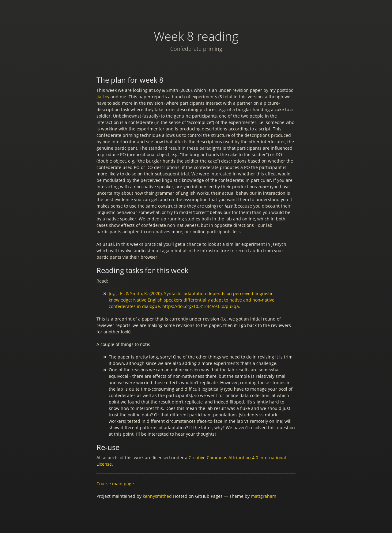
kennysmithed (157, 496)
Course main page (115, 484)
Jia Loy (103, 97)
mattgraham (264, 496)
